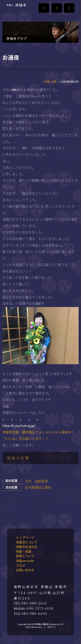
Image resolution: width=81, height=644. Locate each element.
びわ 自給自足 (37, 481)
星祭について (25, 556)
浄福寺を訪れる (27, 547)
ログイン (52, 627)
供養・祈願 (24, 552)
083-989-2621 (34, 603)
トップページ (25, 537)
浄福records (25, 561)
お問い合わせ (25, 570)
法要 (54, 82)
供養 (47, 82)
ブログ (21, 566)
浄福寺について (27, 542)
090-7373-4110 (40, 608)
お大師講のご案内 (38, 487)
